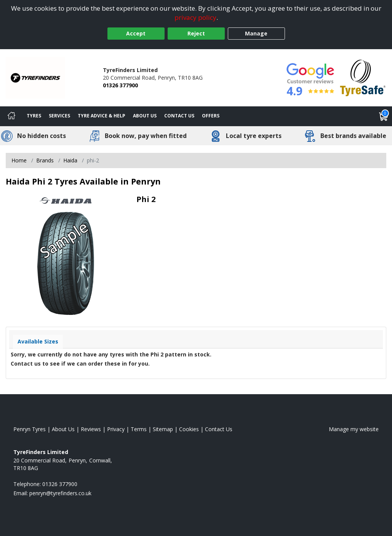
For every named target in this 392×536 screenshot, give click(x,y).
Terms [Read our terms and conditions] (139, 429)
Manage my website (354, 429)
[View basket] (384, 116)
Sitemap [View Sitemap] (163, 429)
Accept (136, 33)
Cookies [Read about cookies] (189, 429)
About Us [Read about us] (63, 429)
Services (59, 116)
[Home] (11, 116)
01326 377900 (120, 85)
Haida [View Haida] (70, 160)
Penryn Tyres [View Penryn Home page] (30, 429)
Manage (256, 33)
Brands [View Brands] (45, 160)
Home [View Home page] (19, 160)
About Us (145, 116)
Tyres (34, 116)
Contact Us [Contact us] (179, 116)
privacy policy (195, 17)
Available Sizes (38, 341)
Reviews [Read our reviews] (91, 429)
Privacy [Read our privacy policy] (116, 429)
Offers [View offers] (211, 116)
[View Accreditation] (363, 77)
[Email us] (60, 493)
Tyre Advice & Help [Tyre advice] (102, 116)
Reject (196, 33)
